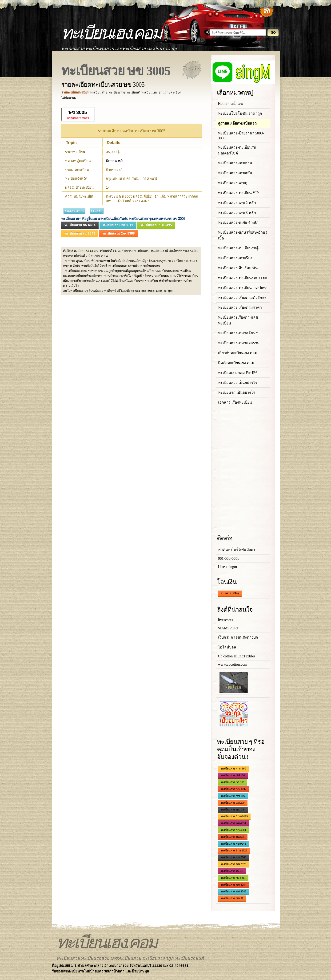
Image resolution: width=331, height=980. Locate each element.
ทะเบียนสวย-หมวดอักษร (238, 333)
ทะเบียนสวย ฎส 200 (233, 803)
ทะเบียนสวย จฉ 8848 (80, 233)
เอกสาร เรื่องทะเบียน (235, 402)
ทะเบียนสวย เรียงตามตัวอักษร (242, 298)
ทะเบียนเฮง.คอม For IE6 (238, 373)
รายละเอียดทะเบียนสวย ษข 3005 (103, 85)
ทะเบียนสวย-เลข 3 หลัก (237, 213)
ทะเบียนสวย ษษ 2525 (234, 864)
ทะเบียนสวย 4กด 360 (233, 769)
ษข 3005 (78, 112)
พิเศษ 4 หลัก (115, 161)
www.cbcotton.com (233, 664)
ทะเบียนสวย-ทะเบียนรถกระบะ (243, 278)
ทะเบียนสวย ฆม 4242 (234, 789)
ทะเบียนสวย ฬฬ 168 (233, 775)
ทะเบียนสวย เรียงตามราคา (240, 307)
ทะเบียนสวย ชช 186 (233, 796)
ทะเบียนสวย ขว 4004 (233, 830)
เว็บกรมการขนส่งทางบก (238, 637)
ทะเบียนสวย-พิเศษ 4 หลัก (238, 222)
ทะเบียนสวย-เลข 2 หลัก (237, 203)
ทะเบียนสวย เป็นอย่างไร (238, 383)
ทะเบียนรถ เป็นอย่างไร (237, 392)
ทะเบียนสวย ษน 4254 (234, 885)
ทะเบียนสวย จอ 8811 (118, 225)
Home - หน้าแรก (231, 103)
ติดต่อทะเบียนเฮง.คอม (236, 363)
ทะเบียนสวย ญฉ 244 (233, 810)
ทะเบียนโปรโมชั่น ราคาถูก (240, 113)
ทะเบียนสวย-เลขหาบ (235, 163)
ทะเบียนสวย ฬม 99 (232, 898)
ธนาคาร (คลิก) (230, 593)
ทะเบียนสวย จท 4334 (233, 823)
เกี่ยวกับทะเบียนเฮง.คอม (238, 353)
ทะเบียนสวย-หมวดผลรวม (239, 343)
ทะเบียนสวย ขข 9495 (156, 225)
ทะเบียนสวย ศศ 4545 (234, 891)
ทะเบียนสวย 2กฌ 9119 (234, 816)
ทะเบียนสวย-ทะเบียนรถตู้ (238, 248)
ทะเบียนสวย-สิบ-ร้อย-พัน (238, 268)
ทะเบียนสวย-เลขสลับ (235, 173)
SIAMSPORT (229, 628)
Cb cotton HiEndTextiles (237, 656)
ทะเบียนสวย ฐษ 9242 (233, 844)
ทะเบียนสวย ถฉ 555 (233, 837)
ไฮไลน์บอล (227, 647)
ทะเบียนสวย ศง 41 (232, 871)
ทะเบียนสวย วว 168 (233, 782)
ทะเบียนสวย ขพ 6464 (80, 225)
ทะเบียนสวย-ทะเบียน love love (242, 288)
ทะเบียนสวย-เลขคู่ (233, 183)
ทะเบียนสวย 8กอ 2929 (234, 850)
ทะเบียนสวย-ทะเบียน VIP (238, 193)
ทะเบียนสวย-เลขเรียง (235, 258)
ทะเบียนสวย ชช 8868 (234, 857)
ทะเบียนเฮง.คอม (111, 33)
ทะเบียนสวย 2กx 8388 (119, 233)
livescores (226, 620)
